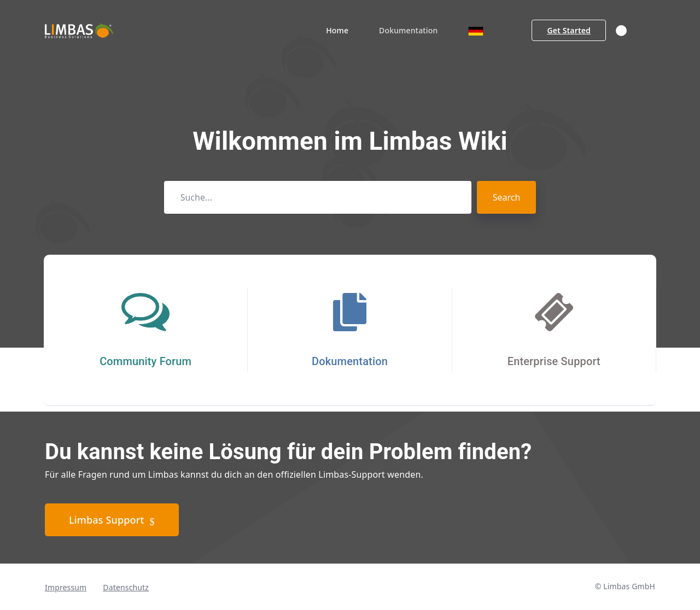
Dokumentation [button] (408, 30)
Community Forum (145, 361)
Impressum (66, 587)
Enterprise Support (554, 361)
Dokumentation (350, 361)
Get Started (569, 30)
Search (507, 197)
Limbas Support (112, 520)
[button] (476, 30)
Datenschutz (126, 587)
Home (337, 30)
